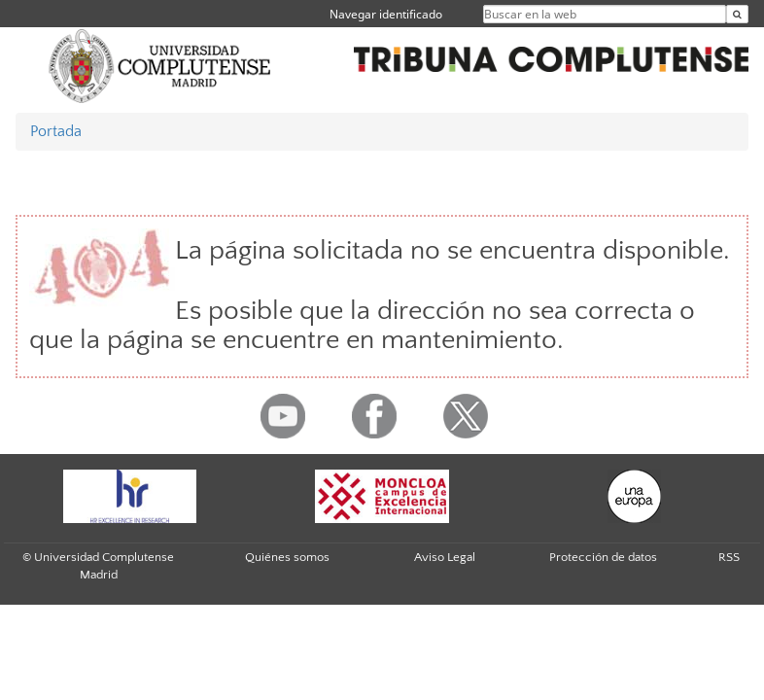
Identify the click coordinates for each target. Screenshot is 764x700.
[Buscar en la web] (737, 14)
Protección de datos (603, 557)
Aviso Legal (445, 557)
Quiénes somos (287, 557)
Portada (56, 131)
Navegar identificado (386, 14)
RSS (729, 557)
